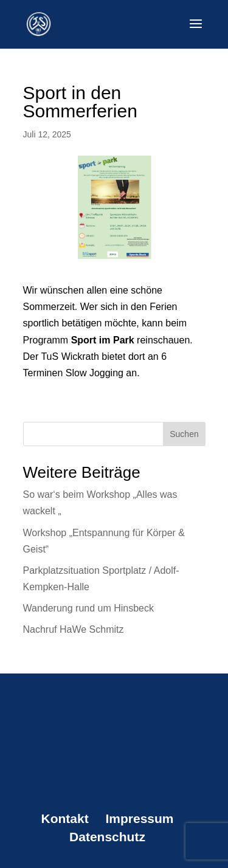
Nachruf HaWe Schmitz (74, 629)
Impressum (139, 818)
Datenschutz (107, 837)
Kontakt (64, 818)
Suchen (184, 434)
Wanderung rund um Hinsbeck (89, 608)
